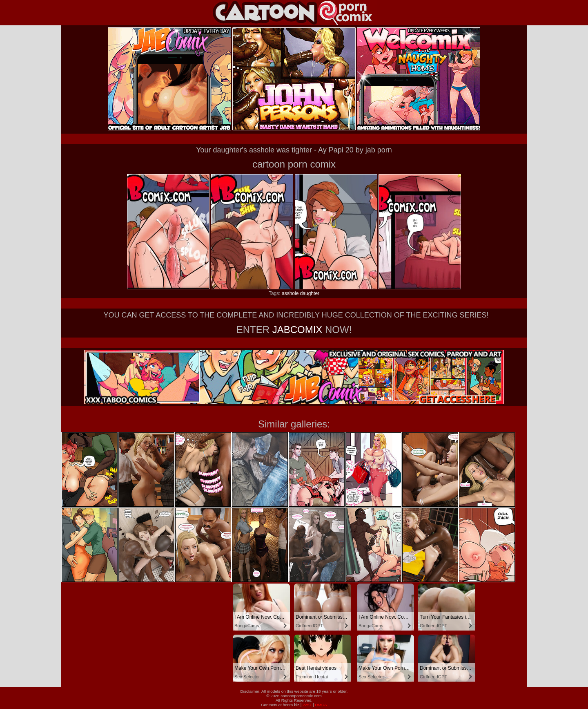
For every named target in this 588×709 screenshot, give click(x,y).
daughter (310, 293)
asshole (290, 293)
